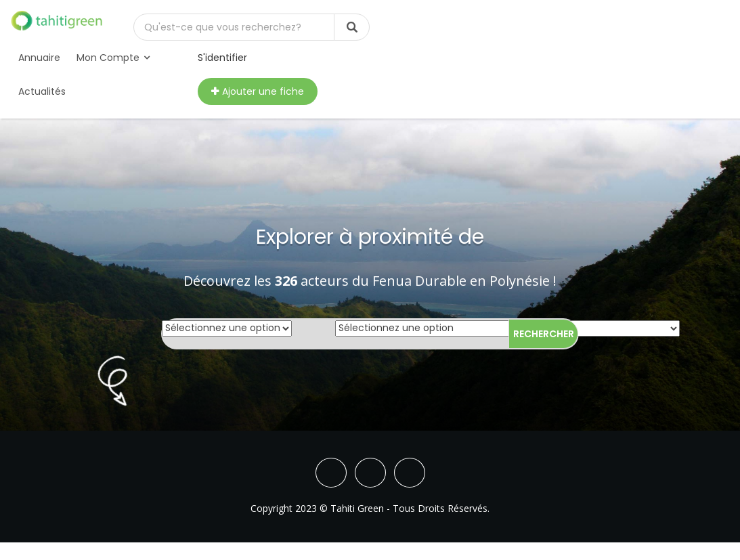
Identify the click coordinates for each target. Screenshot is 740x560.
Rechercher (544, 334)
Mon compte (113, 58)
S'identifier (222, 58)
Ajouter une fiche (258, 91)
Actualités (42, 91)
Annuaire (39, 58)
